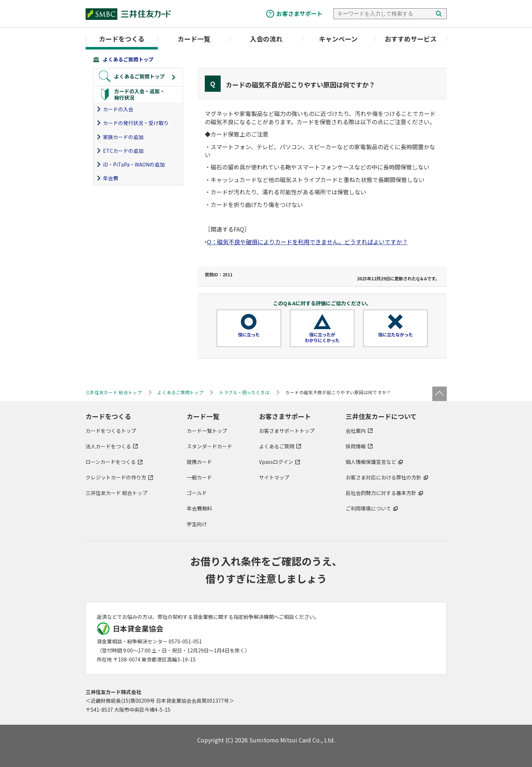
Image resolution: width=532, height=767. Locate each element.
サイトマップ (274, 477)
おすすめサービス (411, 39)
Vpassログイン (276, 462)
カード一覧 (194, 39)
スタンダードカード (209, 446)
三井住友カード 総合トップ (116, 493)
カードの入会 (118, 109)
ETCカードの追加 (123, 151)
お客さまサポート (299, 13)
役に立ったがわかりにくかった (322, 337)
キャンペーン (338, 39)
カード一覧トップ (207, 431)
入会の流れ (266, 39)
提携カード (199, 462)
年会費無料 (199, 508)
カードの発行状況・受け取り (136, 123)
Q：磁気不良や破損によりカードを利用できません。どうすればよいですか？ (307, 242)
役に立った (249, 335)
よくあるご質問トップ (128, 59)
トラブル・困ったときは (245, 392)
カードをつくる (122, 39)
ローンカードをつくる (111, 462)
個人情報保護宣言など (371, 462)
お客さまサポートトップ (287, 431)
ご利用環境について (368, 508)
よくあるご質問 (277, 446)
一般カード (199, 477)
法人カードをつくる (108, 446)
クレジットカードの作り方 (116, 477)
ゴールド (197, 493)
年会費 (111, 178)
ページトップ (440, 394)
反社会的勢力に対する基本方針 (381, 493)
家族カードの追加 (123, 137)
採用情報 (356, 446)
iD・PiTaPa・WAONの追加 (134, 164)
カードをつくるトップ (111, 431)
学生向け (197, 524)
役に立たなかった (395, 335)
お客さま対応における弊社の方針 (384, 477)
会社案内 (356, 431)
